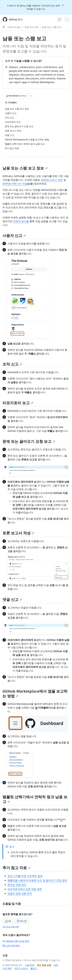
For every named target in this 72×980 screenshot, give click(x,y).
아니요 (22, 921)
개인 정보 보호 (44, 965)
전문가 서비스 (21, 968)
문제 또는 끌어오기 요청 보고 (29, 441)
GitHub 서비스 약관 (52, 180)
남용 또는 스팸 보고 (52, 27)
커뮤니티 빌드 (14, 27)
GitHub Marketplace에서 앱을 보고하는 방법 (35, 693)
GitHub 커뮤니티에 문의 (16, 941)
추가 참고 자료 (17, 868)
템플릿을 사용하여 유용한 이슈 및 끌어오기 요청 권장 (37, 880)
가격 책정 (7, 968)
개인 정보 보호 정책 (11, 927)
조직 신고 (12, 364)
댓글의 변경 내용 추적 (20, 893)
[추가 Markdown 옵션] (30, 96)
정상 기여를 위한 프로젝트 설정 (25, 876)
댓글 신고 (12, 599)
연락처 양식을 (21, 221)
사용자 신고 (14, 235)
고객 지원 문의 (11, 946)
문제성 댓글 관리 (17, 885)
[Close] (63, 5)
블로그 (34, 968)
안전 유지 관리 (32, 27)
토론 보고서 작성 (18, 533)
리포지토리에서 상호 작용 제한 (25, 889)
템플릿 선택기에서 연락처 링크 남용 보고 (35, 799)
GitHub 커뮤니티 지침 (15, 184)
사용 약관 (30, 965)
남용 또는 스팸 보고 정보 (25, 168)
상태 (56, 965)
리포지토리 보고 (18, 403)
